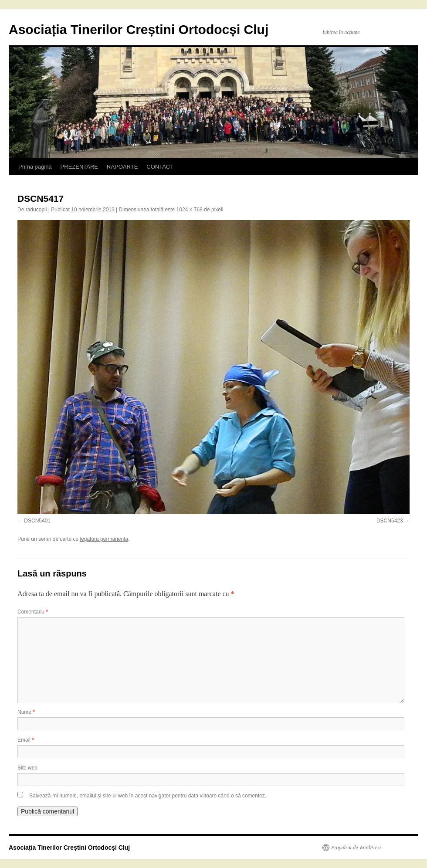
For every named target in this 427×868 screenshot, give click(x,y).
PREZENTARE (79, 167)
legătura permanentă (104, 539)
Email (26, 740)
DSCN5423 (390, 521)
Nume (26, 712)
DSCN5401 (37, 521)
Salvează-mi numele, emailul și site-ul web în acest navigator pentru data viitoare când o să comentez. (148, 796)
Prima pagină (35, 167)
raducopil (36, 210)
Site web (27, 768)
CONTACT (160, 167)
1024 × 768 (190, 210)
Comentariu (33, 612)
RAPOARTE (122, 167)
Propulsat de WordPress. (357, 848)
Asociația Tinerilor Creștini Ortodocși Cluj (139, 29)
